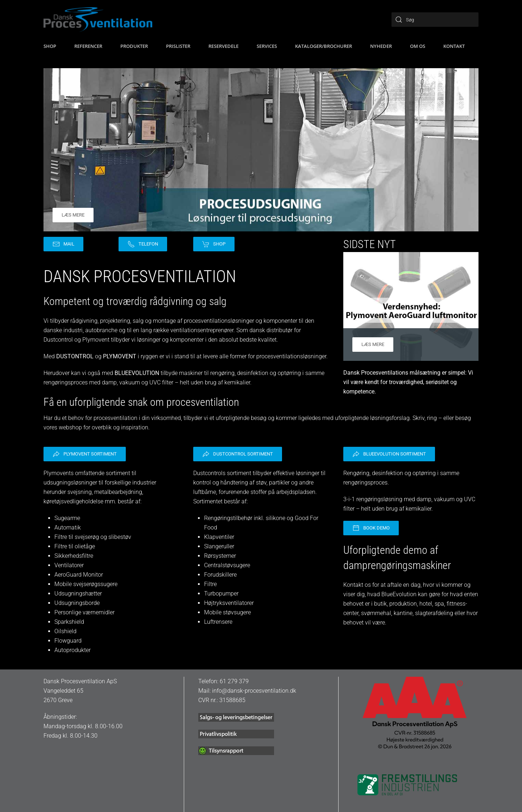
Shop (214, 244)
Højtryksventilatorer (229, 603)
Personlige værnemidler (84, 612)
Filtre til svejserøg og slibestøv (93, 537)
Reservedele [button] (223, 46)
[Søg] (435, 20)
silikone (276, 518)
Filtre (210, 584)
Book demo (371, 528)
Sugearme (67, 518)
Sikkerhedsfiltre (74, 556)
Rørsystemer (220, 556)
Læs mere (73, 215)
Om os (418, 46)
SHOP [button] (50, 46)
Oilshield (65, 631)
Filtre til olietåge (75, 546)
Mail (63, 244)
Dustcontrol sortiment (238, 454)
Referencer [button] (88, 46)
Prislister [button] (178, 46)
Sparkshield (69, 622)
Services (267, 46)
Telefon (143, 244)
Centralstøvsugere (227, 565)
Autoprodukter (72, 650)
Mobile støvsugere (227, 612)
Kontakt (454, 46)
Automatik (68, 527)
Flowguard (68, 641)
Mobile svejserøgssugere (86, 584)
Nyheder (381, 46)
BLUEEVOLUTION (137, 373)
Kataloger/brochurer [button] (324, 46)
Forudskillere (220, 575)
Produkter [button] (134, 46)
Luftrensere (218, 622)
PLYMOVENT (120, 356)
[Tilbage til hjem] (98, 20)
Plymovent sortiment (85, 454)
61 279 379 (234, 681)
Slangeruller (219, 546)
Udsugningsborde (77, 603)
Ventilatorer (69, 565)
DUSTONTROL (75, 356)
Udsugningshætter (78, 593)
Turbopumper (221, 593)
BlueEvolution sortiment (389, 454)
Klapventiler (219, 537)
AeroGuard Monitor (79, 575)
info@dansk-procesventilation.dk (254, 691)
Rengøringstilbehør (228, 518)
